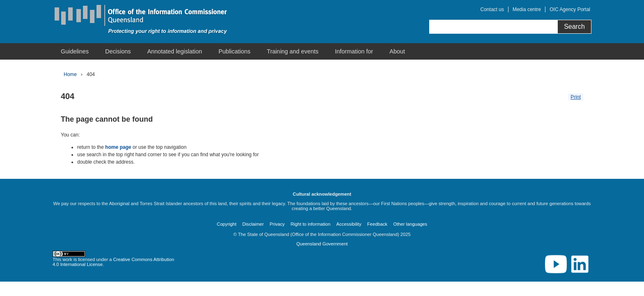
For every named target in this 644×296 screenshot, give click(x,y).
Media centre (527, 9)
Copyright (227, 224)
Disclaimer (253, 224)
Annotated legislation (175, 51)
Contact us (492, 9)
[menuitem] (75, 51)
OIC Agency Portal (570, 9)
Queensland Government (322, 244)
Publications (235, 51)
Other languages (410, 224)
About (397, 51)
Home (70, 74)
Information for (354, 51)
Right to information (310, 224)
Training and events (293, 51)
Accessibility (349, 224)
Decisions (118, 51)
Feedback (377, 224)
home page (118, 147)
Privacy (277, 224)
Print (576, 97)
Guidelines (75, 51)
